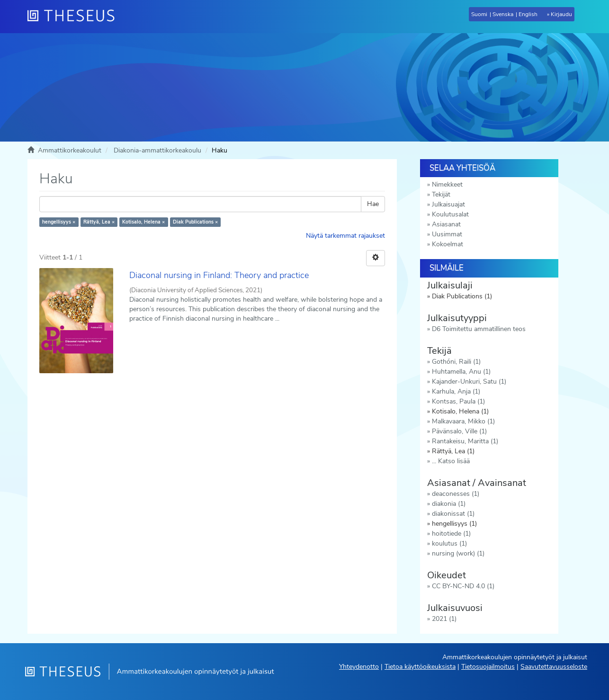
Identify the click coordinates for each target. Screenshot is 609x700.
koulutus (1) (449, 543)
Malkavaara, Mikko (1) (463, 421)
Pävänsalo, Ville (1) (459, 431)
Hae (373, 204)
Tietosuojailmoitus (488, 667)
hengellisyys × (59, 222)
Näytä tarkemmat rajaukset (345, 236)
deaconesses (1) (456, 494)
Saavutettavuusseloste (554, 667)
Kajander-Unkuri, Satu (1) (469, 381)
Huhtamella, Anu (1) (461, 372)
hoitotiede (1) (451, 534)
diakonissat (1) (453, 514)
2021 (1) (444, 619)
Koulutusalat (450, 214)
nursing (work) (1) (458, 553)
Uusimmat (447, 234)
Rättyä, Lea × (99, 222)
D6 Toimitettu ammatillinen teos (479, 329)
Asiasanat (446, 224)
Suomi (479, 14)
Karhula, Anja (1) (456, 391)
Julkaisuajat (448, 204)
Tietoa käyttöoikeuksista (420, 667)
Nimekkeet (447, 184)
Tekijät (441, 194)
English (528, 14)
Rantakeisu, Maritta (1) (465, 441)
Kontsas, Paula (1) (458, 401)
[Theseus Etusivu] (75, 17)
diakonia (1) (449, 504)
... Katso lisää (451, 461)
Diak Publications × (195, 222)
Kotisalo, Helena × (143, 222)
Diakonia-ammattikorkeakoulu (157, 150)
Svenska (503, 14)
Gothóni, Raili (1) (456, 362)
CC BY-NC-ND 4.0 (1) (463, 586)
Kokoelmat (448, 244)
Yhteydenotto (359, 667)
